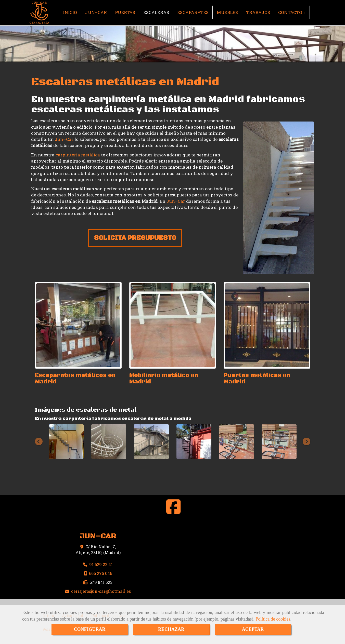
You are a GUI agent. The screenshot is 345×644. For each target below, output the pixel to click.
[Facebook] (174, 511)
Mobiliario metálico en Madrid (164, 378)
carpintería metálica (78, 155)
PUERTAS (125, 12)
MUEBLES (227, 12)
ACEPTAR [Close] (253, 629)
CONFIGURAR (90, 629)
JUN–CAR (96, 12)
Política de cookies (273, 619)
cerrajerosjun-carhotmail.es (101, 591)
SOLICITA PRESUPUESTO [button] (135, 238)
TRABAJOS (258, 12)
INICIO (70, 12)
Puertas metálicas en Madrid (257, 378)
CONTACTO (292, 12)
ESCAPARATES (193, 12)
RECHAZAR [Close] (171, 629)
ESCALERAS (156, 12)
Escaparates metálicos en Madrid (75, 378)
